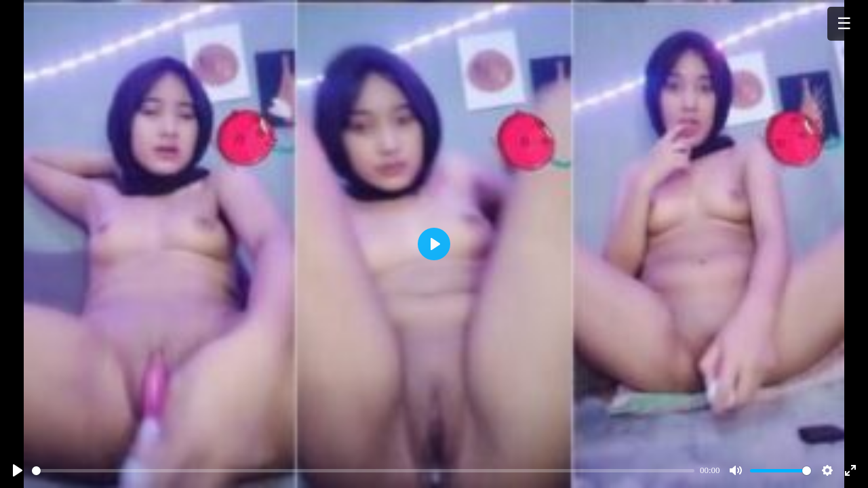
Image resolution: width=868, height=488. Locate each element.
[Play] (18, 470)
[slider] (363, 471)
